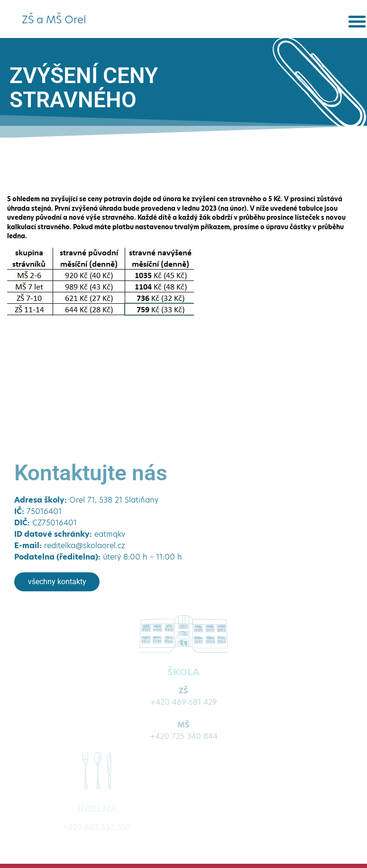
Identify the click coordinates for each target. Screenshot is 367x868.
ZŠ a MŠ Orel (54, 20)
